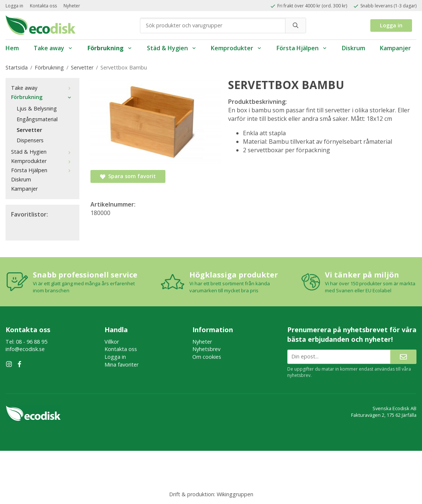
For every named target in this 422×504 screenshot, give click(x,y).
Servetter (29, 130)
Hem (12, 48)
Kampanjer (395, 48)
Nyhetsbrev (206, 349)
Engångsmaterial (37, 119)
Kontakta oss (43, 6)
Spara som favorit (128, 176)
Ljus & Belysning (37, 108)
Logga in (14, 6)
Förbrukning (110, 48)
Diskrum (354, 48)
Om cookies (207, 357)
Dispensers (30, 140)
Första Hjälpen (302, 48)
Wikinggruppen (235, 494)
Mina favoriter (121, 365)
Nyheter (72, 6)
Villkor (112, 342)
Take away (53, 48)
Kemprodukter (236, 48)
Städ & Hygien (172, 48)
